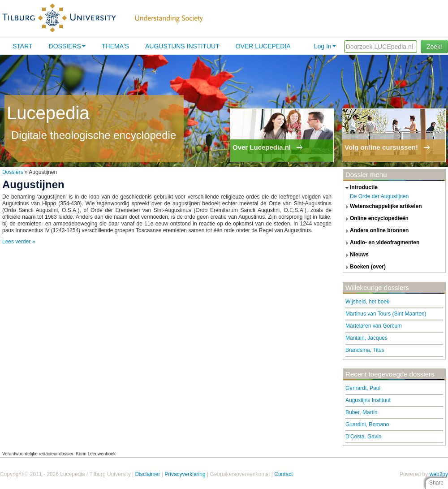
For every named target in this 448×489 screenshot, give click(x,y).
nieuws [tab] (356, 255)
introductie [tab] (360, 188)
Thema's (115, 46)
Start (23, 46)
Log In (325, 46)
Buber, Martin (361, 412)
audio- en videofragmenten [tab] (381, 243)
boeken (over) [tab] (364, 267)
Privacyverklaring (185, 474)
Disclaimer (147, 474)
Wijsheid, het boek (367, 302)
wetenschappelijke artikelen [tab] (383, 207)
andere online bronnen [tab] (376, 231)
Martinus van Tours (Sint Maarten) (386, 314)
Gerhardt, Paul (363, 388)
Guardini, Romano (367, 424)
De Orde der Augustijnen (379, 196)
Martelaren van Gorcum (374, 326)
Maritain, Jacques (366, 338)
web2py (439, 474)
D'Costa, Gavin (363, 437)
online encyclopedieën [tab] (376, 219)
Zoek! (434, 47)
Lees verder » (19, 242)
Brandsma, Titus (365, 350)
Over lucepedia (263, 46)
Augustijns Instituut (182, 46)
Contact (283, 474)
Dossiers (67, 46)
